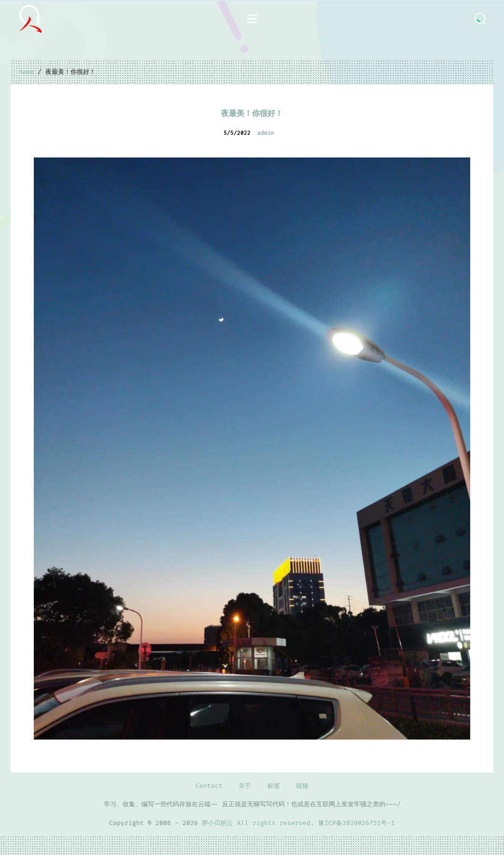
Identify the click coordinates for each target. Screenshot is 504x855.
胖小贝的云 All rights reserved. (260, 823)
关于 (245, 786)
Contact (209, 786)
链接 (302, 786)
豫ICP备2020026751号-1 (357, 823)
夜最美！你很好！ (252, 114)
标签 (274, 786)
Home (26, 72)
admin (266, 133)
